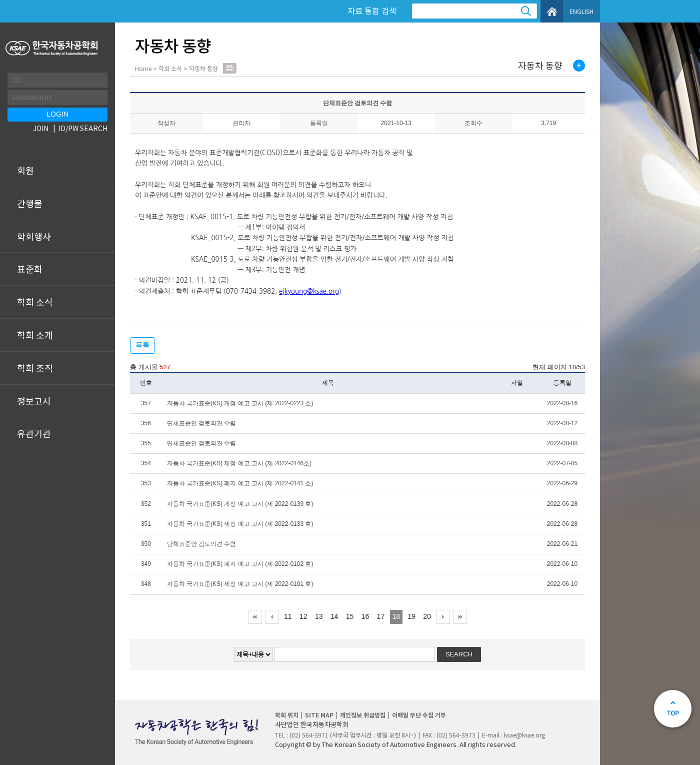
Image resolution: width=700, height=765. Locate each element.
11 (288, 616)
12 (303, 616)
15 (350, 616)
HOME (552, 11)
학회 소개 (35, 335)
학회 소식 (35, 302)
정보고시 (34, 401)
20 (427, 616)
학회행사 (34, 236)
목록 (142, 345)
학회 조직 (35, 368)
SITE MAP (319, 715)
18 (396, 616)
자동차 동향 (540, 66)
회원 (25, 170)
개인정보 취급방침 (363, 715)
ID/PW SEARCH (83, 128)
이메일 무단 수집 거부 (419, 715)
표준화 (30, 269)
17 (381, 616)
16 (365, 616)
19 (411, 616)
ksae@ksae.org (524, 735)
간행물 (30, 203)
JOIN (41, 128)
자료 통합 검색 (372, 11)
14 (334, 616)
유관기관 (34, 433)
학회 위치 (287, 715)
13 (319, 616)
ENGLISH (581, 11)
